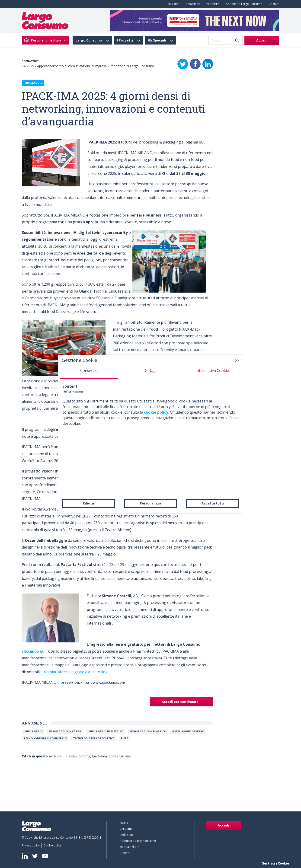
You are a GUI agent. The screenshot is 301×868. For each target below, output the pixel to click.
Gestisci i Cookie (275, 863)
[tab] (89, 372)
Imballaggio (33, 731)
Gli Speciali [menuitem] (157, 40)
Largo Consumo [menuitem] (89, 40)
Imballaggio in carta (65, 731)
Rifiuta (88, 503)
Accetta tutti (213, 503)
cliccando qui (34, 651)
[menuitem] (172, 4)
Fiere (125, 738)
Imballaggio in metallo (106, 731)
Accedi (262, 40)
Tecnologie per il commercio (45, 738)
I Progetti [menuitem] (125, 40)
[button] (237, 360)
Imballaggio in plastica (148, 731)
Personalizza (150, 503)
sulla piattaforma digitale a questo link (74, 672)
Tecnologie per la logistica (94, 738)
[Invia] (237, 40)
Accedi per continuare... (181, 702)
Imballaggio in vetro (188, 731)
